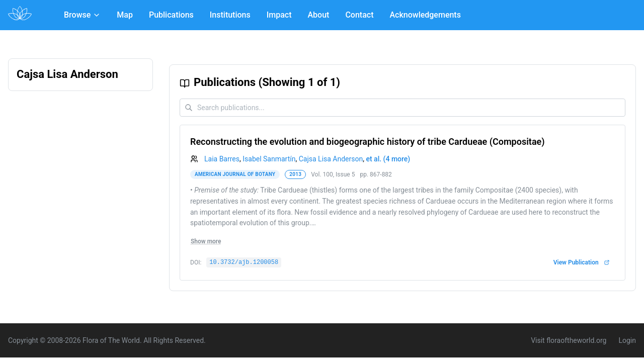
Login (627, 340)
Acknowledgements (425, 15)
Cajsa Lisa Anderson (331, 159)
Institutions (230, 15)
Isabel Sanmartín (269, 159)
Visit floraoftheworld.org (569, 340)
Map (125, 15)
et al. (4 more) (388, 159)
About (319, 15)
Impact (279, 15)
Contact (359, 15)
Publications (171, 15)
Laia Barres (222, 159)
